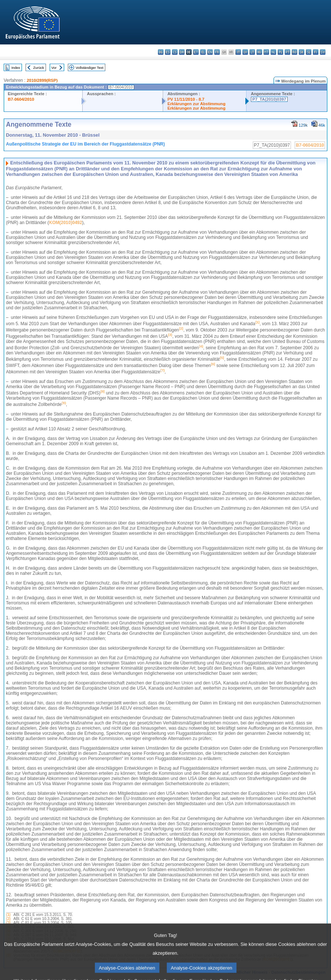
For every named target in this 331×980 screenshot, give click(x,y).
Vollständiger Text (90, 68)
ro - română (294, 52)
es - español (168, 52)
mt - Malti (266, 52)
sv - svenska (323, 52)
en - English (210, 52)
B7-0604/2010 (21, 99)
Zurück (39, 68)
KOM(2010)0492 (65, 223)
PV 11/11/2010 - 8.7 (186, 99)
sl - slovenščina (309, 52)
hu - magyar (259, 52)
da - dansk (182, 52)
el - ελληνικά (203, 52)
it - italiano (238, 52)
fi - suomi (316, 52)
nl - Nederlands (273, 52)
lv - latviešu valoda (245, 52)
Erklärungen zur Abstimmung (196, 104)
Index (16, 68)
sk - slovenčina (302, 52)
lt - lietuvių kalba (252, 52)
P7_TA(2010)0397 (269, 99)
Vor (54, 68)
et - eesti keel (196, 52)
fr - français (217, 52)
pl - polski (280, 52)
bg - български (161, 52)
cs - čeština (175, 52)
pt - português (287, 52)
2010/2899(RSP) (42, 80)
